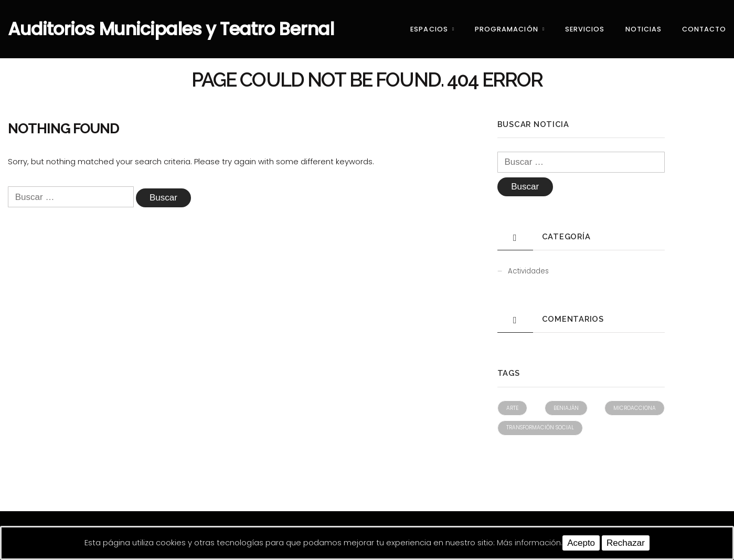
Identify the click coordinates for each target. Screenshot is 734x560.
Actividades (528, 271)
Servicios (585, 29)
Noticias (643, 29)
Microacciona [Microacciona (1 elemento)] (635, 408)
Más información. (530, 542)
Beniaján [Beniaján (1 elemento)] (566, 408)
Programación (506, 29)
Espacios (429, 29)
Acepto (581, 543)
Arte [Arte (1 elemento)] (512, 408)
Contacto (704, 29)
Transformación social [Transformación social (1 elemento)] (540, 427)
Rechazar (626, 543)
